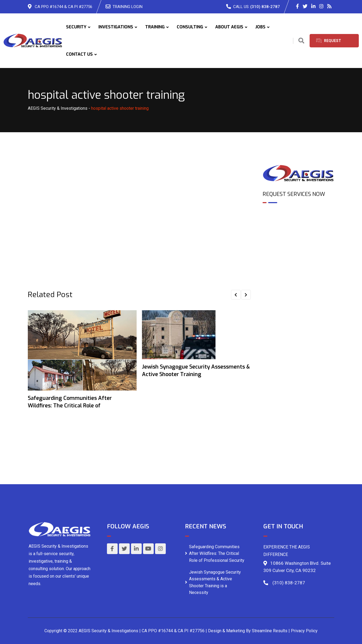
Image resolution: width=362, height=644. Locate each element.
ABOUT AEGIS (229, 27)
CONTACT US (79, 54)
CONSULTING (190, 27)
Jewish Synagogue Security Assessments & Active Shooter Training (196, 371)
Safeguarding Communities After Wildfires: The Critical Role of (70, 402)
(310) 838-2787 (265, 7)
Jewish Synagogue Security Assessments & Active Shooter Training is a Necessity (215, 582)
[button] (236, 295)
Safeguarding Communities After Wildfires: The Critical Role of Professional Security (217, 554)
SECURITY (76, 27)
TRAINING (155, 27)
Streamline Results (270, 631)
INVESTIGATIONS (116, 27)
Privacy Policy (304, 631)
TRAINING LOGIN (128, 7)
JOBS (260, 27)
